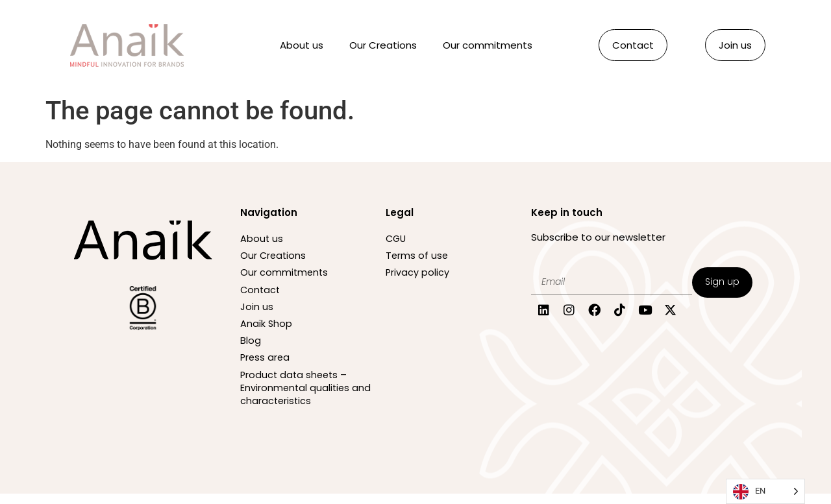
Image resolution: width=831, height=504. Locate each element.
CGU (397, 239)
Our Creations (383, 45)
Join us (257, 312)
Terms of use (417, 257)
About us (302, 45)
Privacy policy (418, 275)
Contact (261, 294)
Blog (251, 348)
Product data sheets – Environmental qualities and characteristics (296, 397)
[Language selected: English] (765, 491)
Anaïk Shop (267, 330)
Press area (266, 366)
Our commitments (488, 45)
